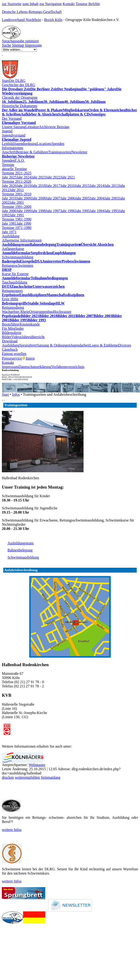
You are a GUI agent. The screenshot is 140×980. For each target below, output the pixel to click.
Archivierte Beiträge (54, 127)
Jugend (7, 131)
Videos (16, 337)
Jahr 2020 (9, 186)
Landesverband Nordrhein (21, 20)
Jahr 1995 (82, 211)
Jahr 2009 (24, 198)
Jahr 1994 (97, 211)
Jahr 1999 (24, 211)
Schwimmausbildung (18, 257)
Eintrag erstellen (14, 354)
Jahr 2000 (9, 211)
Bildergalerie (12, 333)
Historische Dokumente (20, 106)
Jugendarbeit (80, 345)
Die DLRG (17, 81)
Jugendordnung (25, 144)
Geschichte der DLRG (19, 85)
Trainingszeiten (60, 152)
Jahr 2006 (68, 198)
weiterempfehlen (28, 777)
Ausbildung (11, 236)
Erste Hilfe (10, 299)
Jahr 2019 (24, 186)
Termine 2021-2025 (17, 173)
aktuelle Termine (14, 169)
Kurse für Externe (15, 274)
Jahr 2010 (9, 198)
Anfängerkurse (13, 249)
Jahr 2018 (38, 186)
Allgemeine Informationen (22, 240)
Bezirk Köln (53, 20)
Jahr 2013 (112, 186)
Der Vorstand (12, 118)
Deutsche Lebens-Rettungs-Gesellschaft (32, 12)
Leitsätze (32, 127)
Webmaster (37, 765)
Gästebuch (10, 349)
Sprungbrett (28, 345)
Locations (44, 144)
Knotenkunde (30, 324)
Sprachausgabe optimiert (20, 41)
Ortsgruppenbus (41, 312)
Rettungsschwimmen (17, 265)
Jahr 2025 (9, 177)
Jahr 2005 (82, 198)
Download (10, 341)
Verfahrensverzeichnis (68, 367)
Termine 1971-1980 (17, 228)
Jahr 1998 (38, 211)
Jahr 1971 (9, 232)
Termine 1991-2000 (17, 207)
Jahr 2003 (112, 198)
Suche (6, 45)
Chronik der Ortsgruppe (20, 97)
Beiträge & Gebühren (32, 152)
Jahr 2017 (53, 186)
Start (5, 81)
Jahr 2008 (38, 198)
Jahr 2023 (38, 177)
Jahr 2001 (17, 202)
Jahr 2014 (97, 186)
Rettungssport (12, 291)
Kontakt (69, 4)
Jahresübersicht (33, 337)
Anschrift (9, 152)
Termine (8, 165)
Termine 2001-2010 (17, 194)
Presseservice (12, 358)
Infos (16, 394)
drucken (8, 777)
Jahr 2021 (68, 177)
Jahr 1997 (53, 211)
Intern (28, 358)
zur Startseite (12, 4)
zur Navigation (51, 4)
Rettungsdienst (13, 307)
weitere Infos (12, 830)
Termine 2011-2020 (17, 181)
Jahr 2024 (24, 177)
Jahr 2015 (82, 186)
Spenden (58, 144)
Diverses (125, 345)
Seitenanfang (51, 777)
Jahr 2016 (68, 186)
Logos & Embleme (104, 345)
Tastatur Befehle (88, 4)
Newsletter (79, 152)
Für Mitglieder (13, 328)
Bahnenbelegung (20, 550)
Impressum (33, 45)
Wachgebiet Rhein (16, 312)
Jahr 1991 (17, 215)
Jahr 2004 (97, 198)
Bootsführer (11, 324)
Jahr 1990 (24, 223)
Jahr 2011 (17, 190)
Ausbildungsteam (21, 543)
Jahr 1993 (112, 211)
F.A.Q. (20, 160)
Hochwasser (62, 312)
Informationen (13, 148)
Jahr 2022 (53, 177)
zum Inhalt (30, 4)
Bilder (7, 337)
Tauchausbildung (15, 282)
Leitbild (8, 144)
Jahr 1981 (9, 223)
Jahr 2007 (53, 198)
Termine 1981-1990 (17, 219)
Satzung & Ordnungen (54, 345)
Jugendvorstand (14, 135)
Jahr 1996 (68, 211)
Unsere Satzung (14, 127)
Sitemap (18, 45)
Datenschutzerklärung (35, 367)
